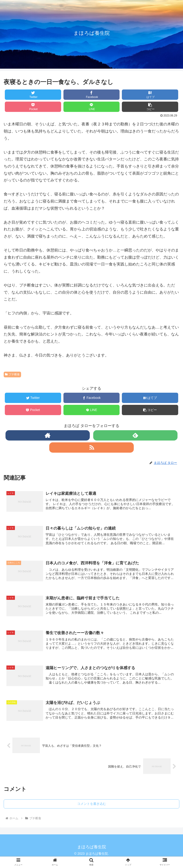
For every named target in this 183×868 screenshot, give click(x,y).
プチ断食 (12, 374)
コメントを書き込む (92, 805)
